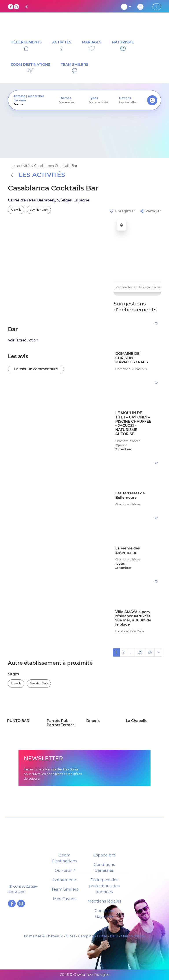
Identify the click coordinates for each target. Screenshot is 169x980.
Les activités (38, 175)
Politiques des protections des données (104, 886)
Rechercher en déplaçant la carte (140, 287)
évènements (65, 880)
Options (125, 98)
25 (140, 652)
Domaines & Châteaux (43, 936)
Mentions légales (104, 901)
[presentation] (31, 104)
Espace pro (104, 855)
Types (94, 98)
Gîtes (70, 936)
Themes (65, 98)
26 (150, 652)
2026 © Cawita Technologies (85, 975)
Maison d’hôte (133, 936)
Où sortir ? (65, 871)
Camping (86, 936)
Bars (114, 936)
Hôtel (102, 936)
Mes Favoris (65, 899)
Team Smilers (65, 889)
